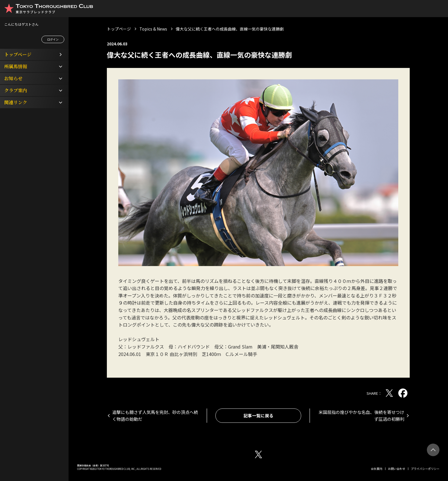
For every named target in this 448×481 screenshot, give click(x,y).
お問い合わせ (397, 469)
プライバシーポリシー (425, 469)
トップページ (119, 29)
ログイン (53, 39)
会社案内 (377, 469)
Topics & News (153, 29)
